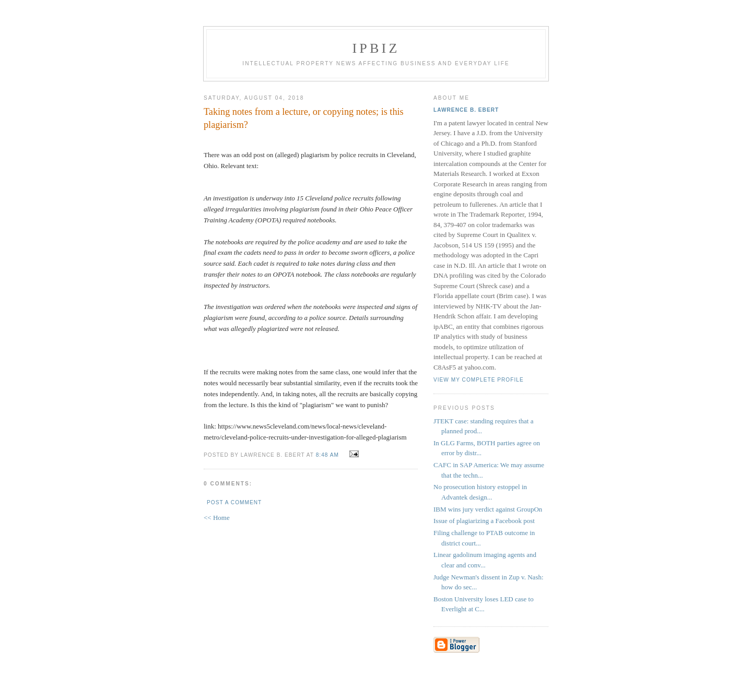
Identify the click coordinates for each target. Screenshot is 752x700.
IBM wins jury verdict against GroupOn (488, 509)
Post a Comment (234, 502)
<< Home (217, 518)
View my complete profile (479, 380)
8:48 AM (327, 455)
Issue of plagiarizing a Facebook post (484, 521)
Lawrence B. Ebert (466, 110)
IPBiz (376, 48)
